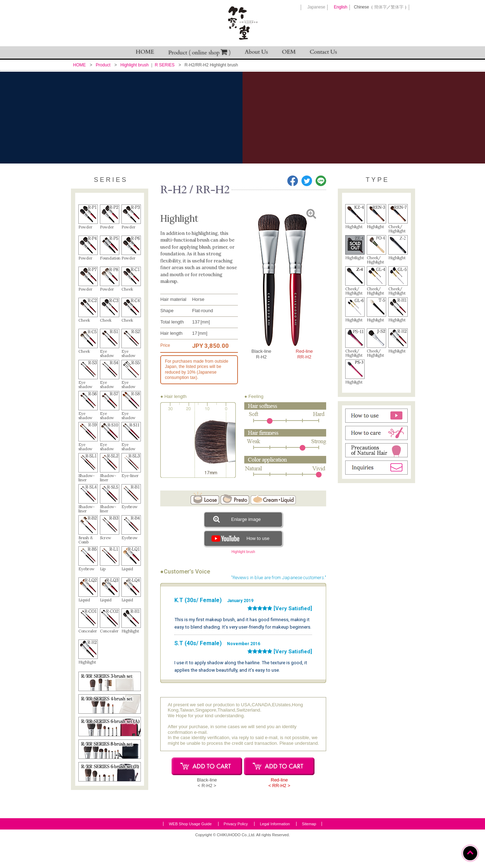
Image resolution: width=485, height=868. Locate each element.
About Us (256, 52)
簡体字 (380, 7)
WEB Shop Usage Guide (190, 852)
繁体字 (397, 7)
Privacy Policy (236, 852)
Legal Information (275, 852)
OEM (289, 52)
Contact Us (324, 52)
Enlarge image (237, 519)
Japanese (316, 7)
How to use (239, 538)
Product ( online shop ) (200, 52)
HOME (145, 52)
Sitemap (309, 852)
